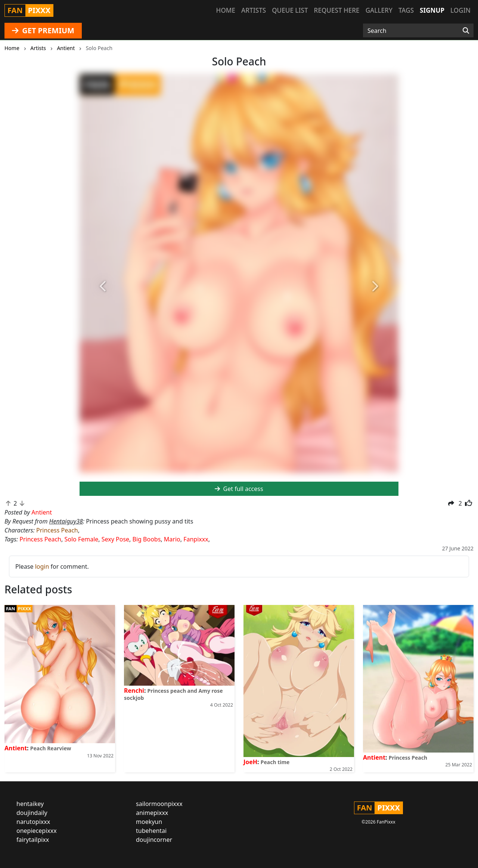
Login (460, 10)
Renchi (134, 691)
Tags (406, 10)
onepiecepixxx (37, 831)
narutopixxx (33, 822)
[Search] (466, 31)
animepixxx (152, 813)
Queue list (290, 10)
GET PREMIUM (43, 30)
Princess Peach (57, 530)
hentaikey (30, 804)
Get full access (239, 489)
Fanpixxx (196, 539)
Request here (337, 10)
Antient (16, 748)
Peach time (275, 762)
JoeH (250, 762)
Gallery (379, 10)
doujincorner (154, 840)
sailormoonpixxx (159, 804)
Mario (172, 539)
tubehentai (151, 831)
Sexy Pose (115, 539)
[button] (103, 287)
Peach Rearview (51, 748)
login (42, 566)
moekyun (149, 822)
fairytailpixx (33, 840)
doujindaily (32, 813)
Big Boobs (147, 539)
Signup (432, 10)
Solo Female (81, 539)
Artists (254, 10)
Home (226, 10)
